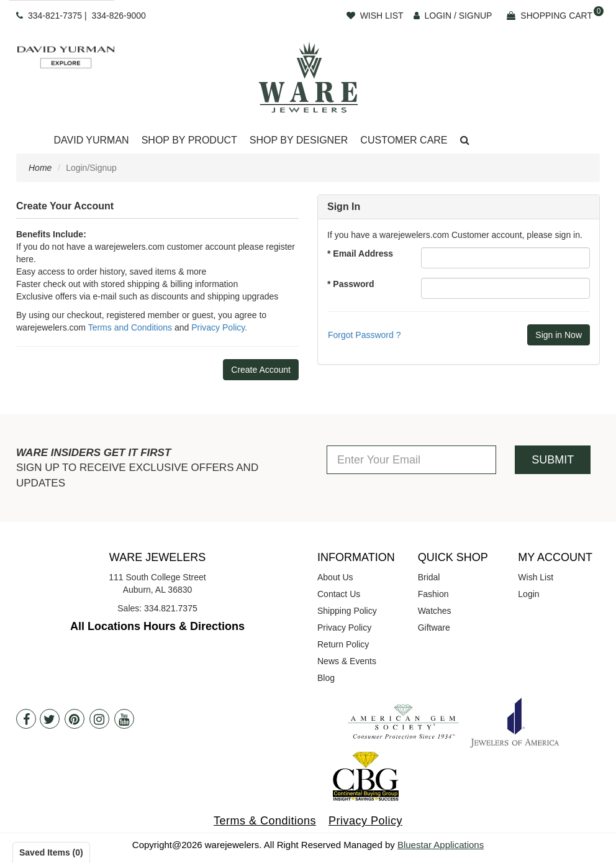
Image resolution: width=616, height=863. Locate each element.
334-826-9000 (119, 16)
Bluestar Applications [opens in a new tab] (441, 845)
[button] (465, 141)
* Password (351, 284)
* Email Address (360, 253)
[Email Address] (505, 258)
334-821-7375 (55, 16)
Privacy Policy (344, 628)
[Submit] (559, 335)
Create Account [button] (261, 370)
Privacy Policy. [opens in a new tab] (219, 327)
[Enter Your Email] (411, 460)
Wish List (536, 577)
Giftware (434, 628)
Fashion (433, 594)
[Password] (505, 288)
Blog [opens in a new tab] (326, 678)
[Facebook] (26, 719)
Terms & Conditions (265, 821)
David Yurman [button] (91, 140)
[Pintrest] (75, 719)
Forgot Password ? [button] (365, 335)
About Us (335, 577)
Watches (435, 611)
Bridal (429, 577)
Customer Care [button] (404, 140)
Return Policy (343, 644)
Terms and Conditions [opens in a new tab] (130, 327)
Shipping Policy (347, 611)
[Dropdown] (91, 141)
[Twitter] (50, 719)
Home (40, 168)
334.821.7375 (171, 608)
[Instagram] (99, 719)
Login (528, 594)
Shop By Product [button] (189, 140)
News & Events (347, 661)
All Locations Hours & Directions (157, 626)
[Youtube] (124, 719)
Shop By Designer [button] (299, 140)
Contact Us (339, 594)
